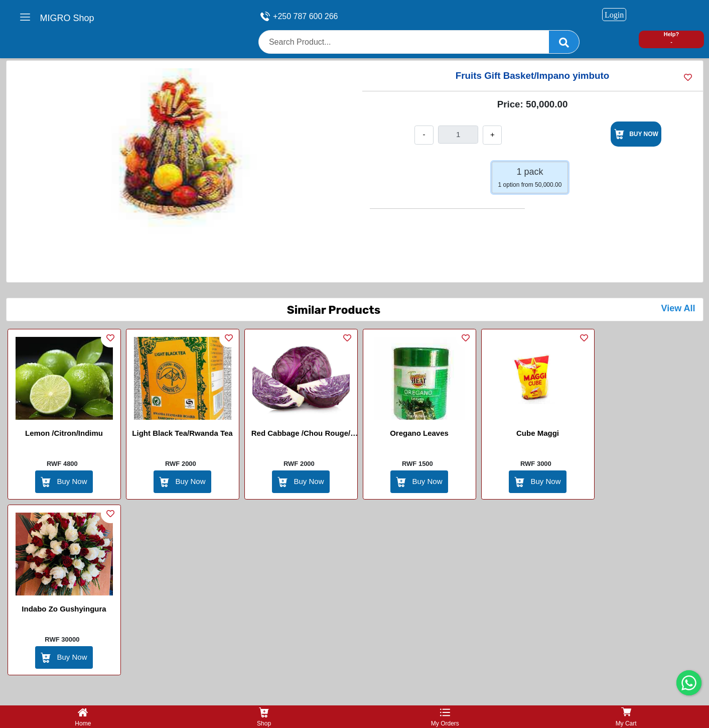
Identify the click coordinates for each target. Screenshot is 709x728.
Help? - (672, 38)
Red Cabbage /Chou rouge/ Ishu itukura (301, 435)
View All (678, 308)
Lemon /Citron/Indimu (64, 433)
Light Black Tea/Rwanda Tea (182, 433)
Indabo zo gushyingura (64, 609)
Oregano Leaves (419, 433)
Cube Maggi (538, 433)
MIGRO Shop (67, 18)
